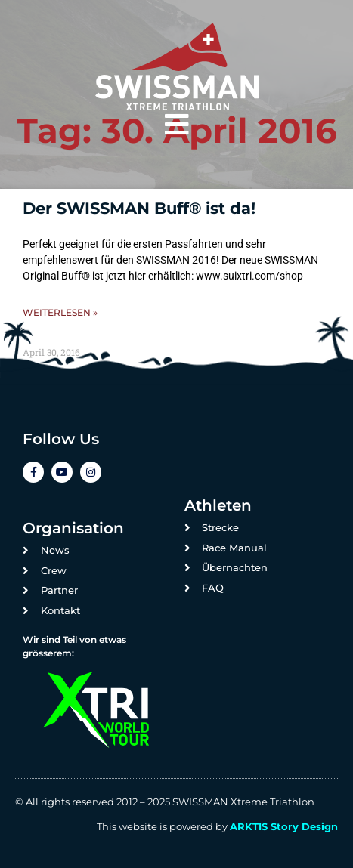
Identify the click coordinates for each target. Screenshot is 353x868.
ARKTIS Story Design (284, 826)
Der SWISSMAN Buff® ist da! (139, 208)
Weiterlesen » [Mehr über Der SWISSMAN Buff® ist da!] (60, 312)
